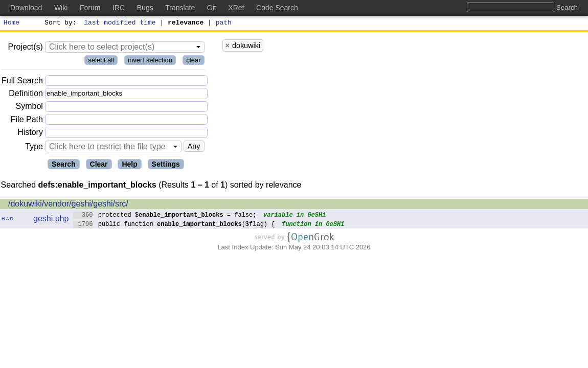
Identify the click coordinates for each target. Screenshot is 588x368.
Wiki (61, 8)
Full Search (22, 82)
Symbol (29, 108)
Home (12, 24)
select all (101, 62)
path (224, 24)
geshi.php (51, 220)
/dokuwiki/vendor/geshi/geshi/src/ (68, 205)
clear (193, 62)
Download (26, 8)
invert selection (150, 62)
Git (212, 8)
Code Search (277, 8)
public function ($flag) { (174, 225)
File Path (27, 121)
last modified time (120, 24)
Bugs (145, 8)
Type (34, 148)
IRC (119, 8)
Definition (26, 95)
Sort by (59, 24)
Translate (180, 8)
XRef (236, 8)
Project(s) (25, 48)
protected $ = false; (165, 216)
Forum (90, 8)
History (30, 134)
